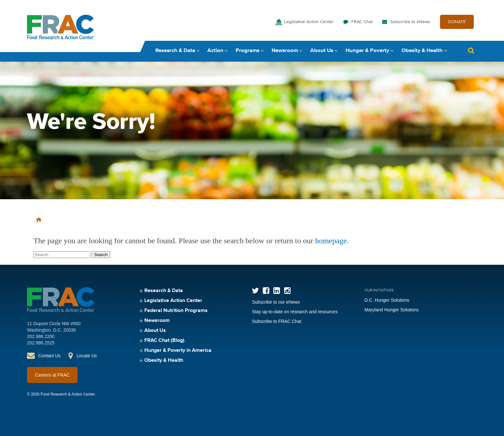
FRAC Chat (362, 22)
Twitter (255, 291)
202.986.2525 (41, 343)
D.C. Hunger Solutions (387, 300)
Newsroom (285, 51)
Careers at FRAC (52, 375)
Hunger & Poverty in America (178, 351)
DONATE (457, 22)
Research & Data (175, 51)
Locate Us (87, 356)
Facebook (266, 291)
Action (215, 51)
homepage (331, 241)
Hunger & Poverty (367, 51)
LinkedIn (277, 291)
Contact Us (49, 356)
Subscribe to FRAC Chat (277, 321)
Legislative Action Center (309, 22)
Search (471, 51)
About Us (322, 51)
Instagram (287, 291)
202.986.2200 (41, 336)
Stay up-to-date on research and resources (295, 312)
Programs (248, 51)
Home (39, 220)
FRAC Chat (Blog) (164, 341)
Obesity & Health (422, 51)
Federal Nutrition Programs (176, 311)
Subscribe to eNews (410, 22)
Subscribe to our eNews (276, 302)
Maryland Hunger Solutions (392, 310)
